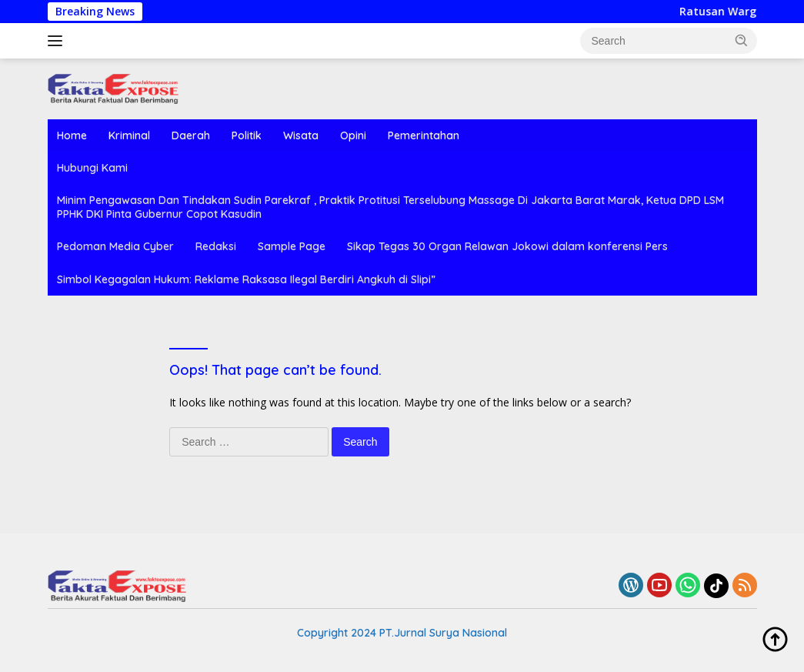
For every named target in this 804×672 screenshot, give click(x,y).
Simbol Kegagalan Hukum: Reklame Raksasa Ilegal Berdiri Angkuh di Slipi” (246, 279)
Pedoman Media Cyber (115, 246)
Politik (247, 135)
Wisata (301, 135)
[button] (742, 40)
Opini (353, 135)
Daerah (191, 135)
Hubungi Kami (92, 168)
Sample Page (292, 246)
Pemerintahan (424, 135)
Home (72, 135)
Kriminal (129, 135)
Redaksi (216, 246)
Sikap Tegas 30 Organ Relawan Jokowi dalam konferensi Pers (507, 246)
